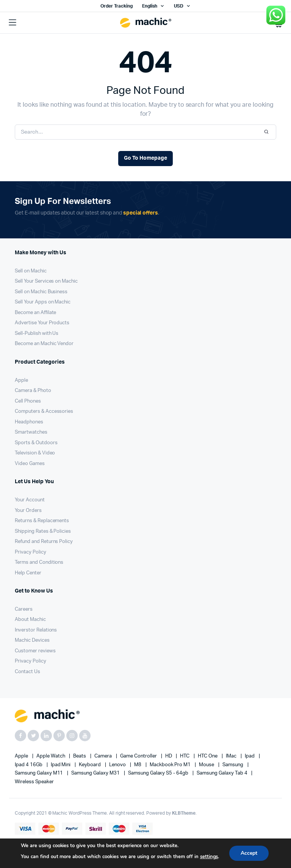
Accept (249, 853)
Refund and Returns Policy (44, 542)
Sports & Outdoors (36, 443)
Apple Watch (51, 756)
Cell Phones (28, 401)
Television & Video (35, 453)
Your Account (30, 500)
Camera (104, 756)
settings (209, 857)
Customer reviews (35, 651)
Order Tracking (117, 6)
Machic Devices (32, 640)
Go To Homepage (145, 158)
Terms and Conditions (39, 562)
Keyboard (90, 765)
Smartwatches (31, 432)
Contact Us (27, 672)
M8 (138, 765)
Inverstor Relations (36, 630)
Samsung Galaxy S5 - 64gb (159, 773)
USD (179, 6)
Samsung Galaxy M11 (39, 773)
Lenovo (118, 765)
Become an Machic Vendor (44, 344)
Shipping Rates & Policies (43, 531)
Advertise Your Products (42, 323)
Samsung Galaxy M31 (96, 773)
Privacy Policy (31, 552)
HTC (185, 756)
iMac (232, 756)
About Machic (30, 620)
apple (22, 756)
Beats (80, 756)
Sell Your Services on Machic (46, 281)
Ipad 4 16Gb (29, 765)
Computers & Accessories (44, 411)
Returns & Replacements (42, 521)
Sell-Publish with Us (37, 334)
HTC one (208, 756)
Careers (24, 609)
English (150, 6)
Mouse (207, 765)
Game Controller (139, 756)
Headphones (29, 422)
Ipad (250, 756)
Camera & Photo (33, 391)
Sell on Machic (31, 271)
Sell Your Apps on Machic (43, 302)
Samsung (233, 765)
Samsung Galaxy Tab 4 (222, 773)
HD (169, 756)
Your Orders (28, 511)
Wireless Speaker (34, 782)
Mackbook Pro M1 (171, 765)
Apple (21, 380)
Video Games (30, 464)
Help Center (28, 573)
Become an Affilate (35, 313)
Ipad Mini (61, 765)
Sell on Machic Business (41, 292)
